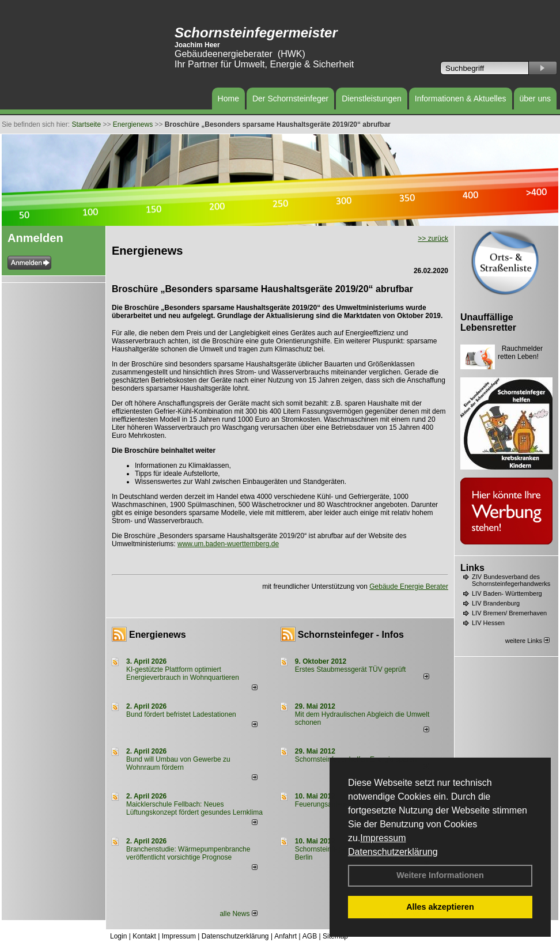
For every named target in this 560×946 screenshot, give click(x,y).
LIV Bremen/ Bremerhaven (509, 613)
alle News (238, 914)
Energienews (158, 635)
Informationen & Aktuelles (461, 99)
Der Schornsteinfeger (290, 99)
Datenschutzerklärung (393, 852)
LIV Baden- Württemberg (507, 593)
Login (118, 936)
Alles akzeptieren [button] (440, 907)
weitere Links (527, 641)
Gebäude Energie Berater (409, 586)
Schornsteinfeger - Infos (351, 635)
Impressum (383, 838)
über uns (535, 99)
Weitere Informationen (440, 875)
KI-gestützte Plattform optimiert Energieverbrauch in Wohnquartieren (183, 673)
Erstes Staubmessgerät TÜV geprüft (351, 669)
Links (472, 568)
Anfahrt (285, 936)
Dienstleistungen (372, 99)
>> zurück (433, 239)
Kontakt (144, 936)
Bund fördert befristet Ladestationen (181, 714)
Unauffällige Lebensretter (488, 322)
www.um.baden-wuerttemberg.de (228, 544)
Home (228, 99)
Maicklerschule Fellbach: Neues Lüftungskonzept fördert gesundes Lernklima (194, 808)
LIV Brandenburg (496, 603)
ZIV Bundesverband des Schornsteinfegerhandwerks (511, 580)
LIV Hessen (488, 623)
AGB (310, 936)
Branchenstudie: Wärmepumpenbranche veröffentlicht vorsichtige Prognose (188, 853)
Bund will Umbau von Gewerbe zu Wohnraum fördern (178, 763)
